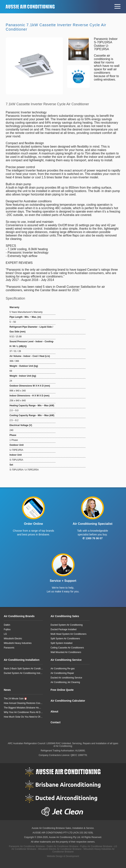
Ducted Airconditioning (63, 798)
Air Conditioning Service (66, 660)
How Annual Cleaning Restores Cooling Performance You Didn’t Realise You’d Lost (23, 703)
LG (5, 634)
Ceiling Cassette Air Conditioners (67, 648)
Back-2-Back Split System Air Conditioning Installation (23, 669)
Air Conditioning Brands (19, 616)
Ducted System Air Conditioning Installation (23, 673)
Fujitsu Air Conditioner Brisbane (96, 846)
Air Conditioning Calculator (68, 701)
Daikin (7, 625)
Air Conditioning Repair (62, 673)
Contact (55, 722)
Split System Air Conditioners (65, 639)
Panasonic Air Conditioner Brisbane (27, 846)
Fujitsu (7, 629)
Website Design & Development (63, 856)
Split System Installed (61, 643)
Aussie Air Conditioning (63, 772)
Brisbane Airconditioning (63, 785)
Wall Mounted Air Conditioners (66, 652)
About (54, 711)
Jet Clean (63, 812)
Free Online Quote (62, 690)
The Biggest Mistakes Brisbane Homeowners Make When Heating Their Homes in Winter (23, 708)
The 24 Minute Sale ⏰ (15, 699)
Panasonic (9, 648)
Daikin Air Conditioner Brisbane (63, 846)
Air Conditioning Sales (65, 616)
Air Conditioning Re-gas (63, 669)
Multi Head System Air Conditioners (69, 634)
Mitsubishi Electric (13, 639)
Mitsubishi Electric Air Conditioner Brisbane (60, 849)
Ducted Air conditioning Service (66, 678)
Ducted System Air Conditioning (67, 625)
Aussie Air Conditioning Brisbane (48, 828)
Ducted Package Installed (63, 629)
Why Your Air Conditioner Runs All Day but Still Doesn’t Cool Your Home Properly (23, 712)
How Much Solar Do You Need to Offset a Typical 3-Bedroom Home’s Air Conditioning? (23, 717)
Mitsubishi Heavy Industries (18, 643)
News (7, 690)
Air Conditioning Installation (22, 660)
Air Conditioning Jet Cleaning (65, 682)
